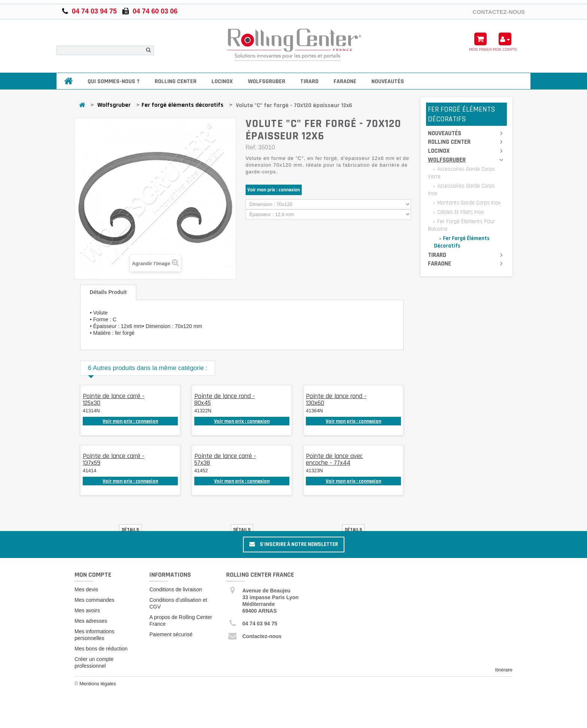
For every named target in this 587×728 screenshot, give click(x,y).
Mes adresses (91, 621)
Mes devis (86, 589)
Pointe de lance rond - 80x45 (225, 399)
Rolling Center (176, 81)
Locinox (222, 81)
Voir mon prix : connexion (274, 190)
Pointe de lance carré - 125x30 (114, 399)
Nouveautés (388, 81)
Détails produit (108, 292)
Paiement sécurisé (171, 634)
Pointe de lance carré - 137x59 (114, 459)
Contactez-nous (499, 12)
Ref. (251, 147)
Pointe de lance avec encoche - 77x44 (334, 459)
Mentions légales (98, 684)
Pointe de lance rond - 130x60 (336, 399)
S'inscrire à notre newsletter (294, 544)
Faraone (345, 81)
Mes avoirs (87, 610)
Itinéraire (504, 670)
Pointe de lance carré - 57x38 (225, 459)
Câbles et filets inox (460, 212)
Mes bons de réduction (101, 649)
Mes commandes (95, 600)
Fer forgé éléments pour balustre (461, 225)
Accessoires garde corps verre (461, 173)
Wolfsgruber (267, 81)
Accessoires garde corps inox (461, 190)
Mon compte (93, 575)
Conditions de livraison (176, 589)
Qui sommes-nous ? (114, 81)
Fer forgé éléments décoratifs (183, 105)
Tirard (309, 81)
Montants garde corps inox (468, 203)
